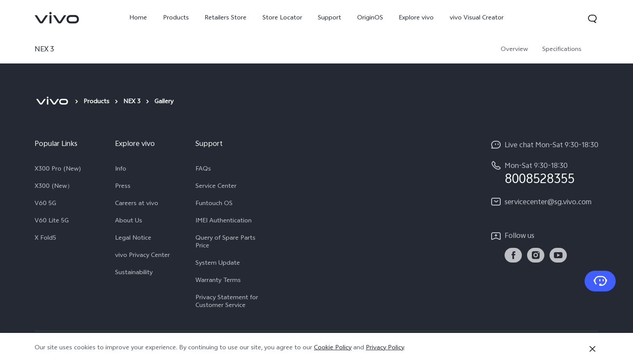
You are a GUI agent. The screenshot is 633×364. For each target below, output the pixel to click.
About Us (129, 222)
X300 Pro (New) (58, 170)
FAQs (203, 170)
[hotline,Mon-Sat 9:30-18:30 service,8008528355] (544, 173)
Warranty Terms (218, 281)
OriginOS (370, 18)
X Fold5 (45, 239)
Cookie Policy (333, 348)
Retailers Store (225, 18)
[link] (57, 18)
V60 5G (45, 204)
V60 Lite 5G (52, 222)
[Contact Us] (600, 281)
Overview (514, 50)
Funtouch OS (214, 204)
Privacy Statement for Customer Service (227, 302)
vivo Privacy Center (142, 256)
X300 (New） (54, 187)
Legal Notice (133, 239)
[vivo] (52, 102)
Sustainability (134, 273)
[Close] (592, 349)
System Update (218, 264)
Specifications (562, 50)
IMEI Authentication (224, 222)
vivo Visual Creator (477, 18)
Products (176, 18)
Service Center (216, 187)
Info (121, 170)
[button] (592, 19)
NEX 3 (132, 102)
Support (329, 18)
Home (138, 18)
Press (123, 187)
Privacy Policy (385, 348)
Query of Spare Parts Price (225, 243)
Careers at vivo (137, 204)
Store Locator (282, 18)
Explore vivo (416, 18)
